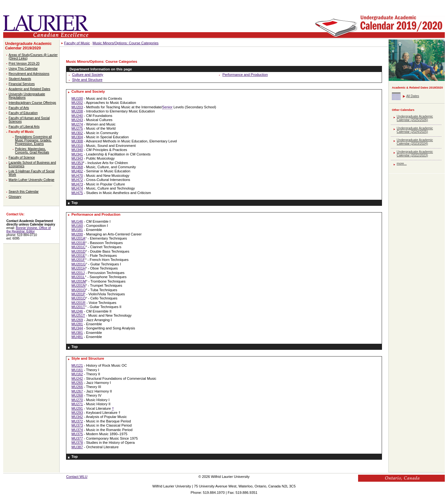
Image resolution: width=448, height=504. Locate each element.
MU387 (77, 447)
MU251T (78, 315)
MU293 (77, 413)
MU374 (77, 430)
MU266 (77, 387)
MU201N (78, 285)
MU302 (77, 133)
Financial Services (22, 84)
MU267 (77, 391)
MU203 (77, 107)
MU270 (77, 400)
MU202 (77, 103)
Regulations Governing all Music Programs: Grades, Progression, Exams (33, 140)
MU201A (78, 238)
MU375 (77, 434)
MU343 (77, 158)
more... (402, 164)
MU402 (77, 171)
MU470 (77, 176)
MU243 (77, 120)
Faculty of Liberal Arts (24, 127)
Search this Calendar (24, 192)
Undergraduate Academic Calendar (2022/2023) (415, 154)
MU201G (79, 264)
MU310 (77, 146)
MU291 (77, 408)
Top (75, 203)
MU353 (77, 163)
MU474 (77, 188)
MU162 (77, 374)
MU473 (77, 184)
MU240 (77, 116)
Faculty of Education (23, 113)
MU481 (77, 337)
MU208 (77, 111)
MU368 (77, 167)
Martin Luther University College (31, 180)
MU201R (78, 303)
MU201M (79, 281)
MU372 (77, 421)
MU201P (78, 294)
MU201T (78, 307)
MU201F (78, 260)
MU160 (77, 226)
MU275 (77, 128)
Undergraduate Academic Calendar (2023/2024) (415, 142)
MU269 (77, 320)
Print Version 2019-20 (24, 64)
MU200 (77, 234)
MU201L (78, 277)
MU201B (78, 243)
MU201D (78, 251)
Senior (167, 107)
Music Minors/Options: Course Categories (125, 43)
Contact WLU (77, 477)
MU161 (77, 370)
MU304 (77, 137)
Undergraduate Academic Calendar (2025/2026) (415, 118)
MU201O (79, 290)
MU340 (77, 150)
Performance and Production (245, 75)
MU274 (77, 124)
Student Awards (20, 79)
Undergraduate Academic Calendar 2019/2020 (28, 46)
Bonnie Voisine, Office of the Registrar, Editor (29, 230)
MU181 (77, 230)
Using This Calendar (23, 69)
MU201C (78, 247)
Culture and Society (88, 75)
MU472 (77, 180)
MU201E (78, 256)
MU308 (77, 141)
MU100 (77, 98)
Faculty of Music (21, 132)
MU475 (77, 193)
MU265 (77, 383)
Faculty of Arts (19, 108)
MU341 (77, 154)
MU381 (77, 333)
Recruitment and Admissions (29, 74)
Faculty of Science (22, 158)
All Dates (413, 96)
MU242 (77, 378)
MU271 (77, 404)
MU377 (77, 438)
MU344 (77, 328)
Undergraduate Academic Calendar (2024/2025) (415, 130)
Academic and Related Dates (29, 89)
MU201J (78, 273)
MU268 (77, 395)
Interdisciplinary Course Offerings (32, 103)
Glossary (15, 197)
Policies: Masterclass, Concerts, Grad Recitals (32, 151)
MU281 (77, 324)
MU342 (77, 417)
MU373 (77, 425)
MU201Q (79, 298)
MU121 (77, 365)
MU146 (77, 221)
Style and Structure (87, 80)
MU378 (77, 443)
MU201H (78, 268)
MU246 (77, 311)
